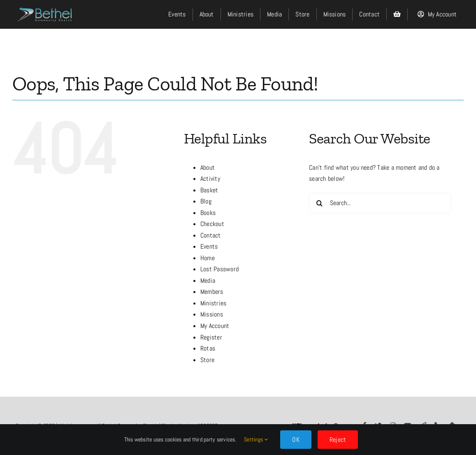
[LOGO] (45, 5)
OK (296, 440)
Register (211, 337)
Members (212, 292)
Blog (206, 201)
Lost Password (219, 269)
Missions (212, 314)
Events (209, 246)
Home (208, 258)
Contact (211, 235)
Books (208, 213)
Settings (256, 439)
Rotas (208, 348)
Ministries (213, 303)
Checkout (212, 224)
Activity (210, 179)
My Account (215, 326)
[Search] (319, 203)
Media (208, 281)
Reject (338, 440)
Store (207, 360)
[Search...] (380, 203)
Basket (209, 190)
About (208, 167)
